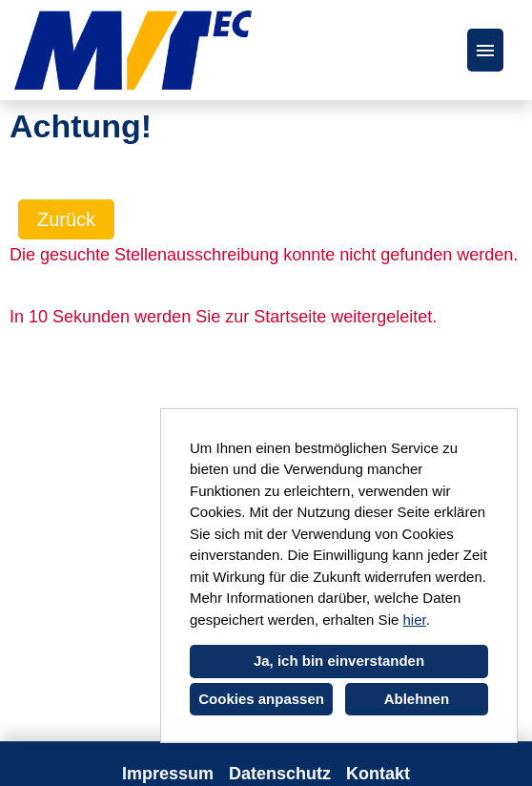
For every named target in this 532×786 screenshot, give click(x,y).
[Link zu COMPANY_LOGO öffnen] (133, 50)
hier (414, 620)
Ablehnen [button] (417, 699)
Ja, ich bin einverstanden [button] (339, 661)
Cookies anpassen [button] (261, 699)
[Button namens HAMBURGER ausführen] (485, 50)
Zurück (66, 219)
